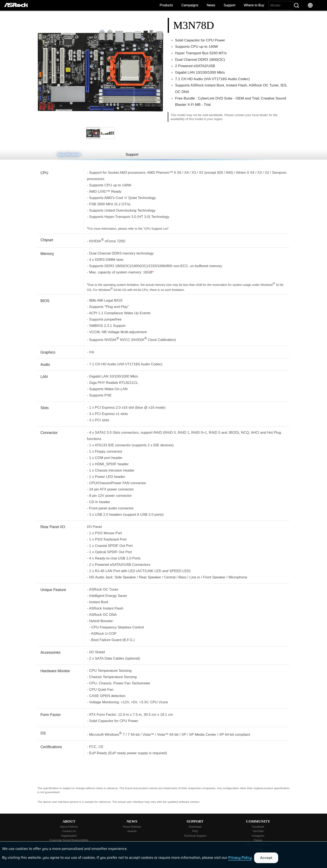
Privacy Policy (240, 858)
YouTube (258, 831)
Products (166, 5)
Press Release (132, 827)
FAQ (195, 831)
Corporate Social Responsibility (69, 840)
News (211, 5)
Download (195, 827)
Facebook (258, 827)
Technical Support (195, 836)
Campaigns (190, 5)
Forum (258, 840)
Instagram (258, 836)
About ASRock (69, 827)
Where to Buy (254, 5)
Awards (132, 831)
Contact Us (69, 831)
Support (229, 5)
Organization (69, 836)
